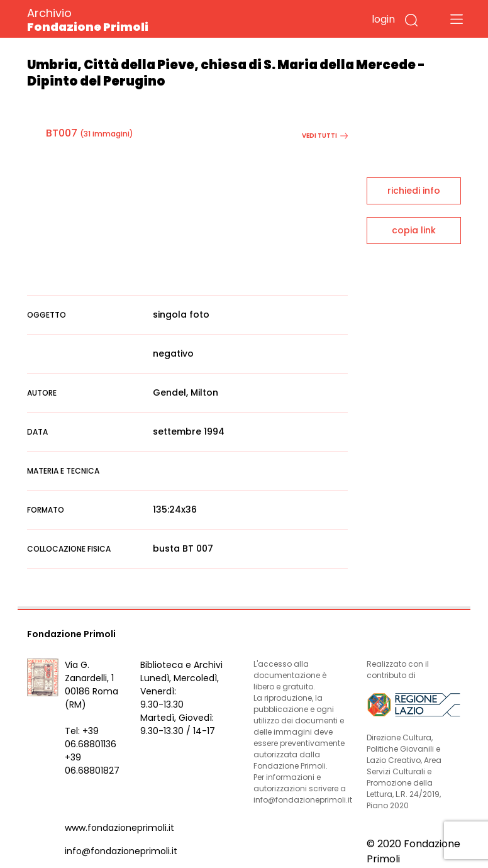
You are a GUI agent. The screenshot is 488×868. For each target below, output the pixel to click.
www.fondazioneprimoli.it (119, 828)
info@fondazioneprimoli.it (121, 851)
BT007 (62, 133)
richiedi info (414, 191)
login (383, 19)
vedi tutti (325, 136)
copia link (414, 230)
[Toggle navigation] (457, 19)
